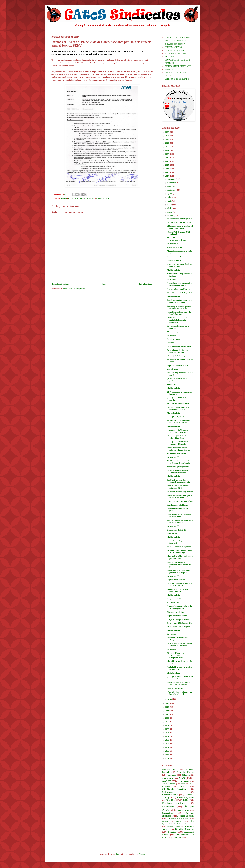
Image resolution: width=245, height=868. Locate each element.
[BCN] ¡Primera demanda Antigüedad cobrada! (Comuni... (177, 320)
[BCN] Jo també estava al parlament (177, 380)
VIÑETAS (169, 76)
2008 (167, 722)
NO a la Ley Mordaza (176, 688)
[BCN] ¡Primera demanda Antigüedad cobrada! (177, 471)
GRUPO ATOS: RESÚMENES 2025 (179, 60)
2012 (167, 707)
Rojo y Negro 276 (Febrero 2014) (180, 623)
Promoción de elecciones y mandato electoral (177, 351)
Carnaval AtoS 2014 (175, 261)
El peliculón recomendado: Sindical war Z (178, 590)
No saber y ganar (174, 339)
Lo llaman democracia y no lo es (180, 492)
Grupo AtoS (101, 198)
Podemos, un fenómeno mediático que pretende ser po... (179, 564)
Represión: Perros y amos (177, 616)
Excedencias (172, 533)
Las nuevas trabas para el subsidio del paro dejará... (179, 449)
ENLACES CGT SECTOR (175, 44)
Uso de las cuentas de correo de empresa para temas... (179, 301)
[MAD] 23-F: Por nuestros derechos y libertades (178, 443)
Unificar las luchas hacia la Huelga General (178, 639)
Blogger (142, 854)
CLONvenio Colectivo (174, 789)
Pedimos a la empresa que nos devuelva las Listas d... (179, 307)
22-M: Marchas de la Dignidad (179, 219)
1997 (167, 754)
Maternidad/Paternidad (178, 819)
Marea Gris (172, 385)
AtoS (182, 778)
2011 (167, 711)
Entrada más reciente (61, 284)
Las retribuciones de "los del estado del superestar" (178, 684)
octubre (171, 186)
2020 (167, 154)
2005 (167, 733)
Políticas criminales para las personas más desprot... (178, 571)
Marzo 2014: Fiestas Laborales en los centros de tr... (179, 239)
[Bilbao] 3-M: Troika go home (179, 222)
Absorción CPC (170, 769)
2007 (167, 725)
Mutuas (165, 821)
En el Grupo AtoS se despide (178, 627)
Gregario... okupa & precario (179, 619)
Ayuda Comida (169, 784)
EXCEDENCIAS (171, 57)
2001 (167, 747)
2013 (167, 703)
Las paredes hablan (175, 599)
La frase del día (173, 244)
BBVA (71, 198)
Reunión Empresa (184, 829)
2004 (167, 736)
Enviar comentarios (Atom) (74, 289)
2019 (167, 158)
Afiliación (186, 775)
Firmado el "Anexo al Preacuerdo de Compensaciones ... (176, 655)
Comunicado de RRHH (176, 530)
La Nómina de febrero (176, 257)
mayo (170, 205)
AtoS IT (167, 781)
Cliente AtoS (78, 198)
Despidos (171, 800)
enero (170, 699)
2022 (167, 147)
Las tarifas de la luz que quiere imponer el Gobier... (179, 497)
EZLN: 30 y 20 (173, 603)
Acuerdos (64, 198)
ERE (185, 800)
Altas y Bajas (168, 778)
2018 (167, 161)
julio (170, 197)
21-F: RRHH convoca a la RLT (179, 404)
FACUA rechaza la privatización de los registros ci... (180, 521)
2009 (167, 718)
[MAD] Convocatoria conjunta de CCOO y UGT (179, 584)
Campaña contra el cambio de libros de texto (179, 516)
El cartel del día (173, 413)
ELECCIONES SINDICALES (176, 53)
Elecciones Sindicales (174, 803)
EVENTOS (169, 69)
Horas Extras (184, 810)
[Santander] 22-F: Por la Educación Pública (177, 437)
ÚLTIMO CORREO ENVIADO (177, 79)
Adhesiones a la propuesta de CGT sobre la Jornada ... (179, 422)
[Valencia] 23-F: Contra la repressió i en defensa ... (178, 431)
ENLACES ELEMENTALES (176, 41)
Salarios (172, 832)
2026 (167, 132)
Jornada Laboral (185, 816)
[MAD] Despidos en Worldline (179, 346)
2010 (167, 714)
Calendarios (168, 792)
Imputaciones (168, 813)
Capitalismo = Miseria (176, 580)
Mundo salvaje (173, 332)
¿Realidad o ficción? (175, 247)
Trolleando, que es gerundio (178, 467)
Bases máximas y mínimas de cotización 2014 (179, 487)
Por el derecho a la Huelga (178, 505)
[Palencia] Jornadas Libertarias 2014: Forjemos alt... (180, 607)
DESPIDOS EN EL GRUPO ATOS (178, 66)
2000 (167, 751)
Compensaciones (89, 198)
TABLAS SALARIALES (174, 50)
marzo (170, 212)
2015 (167, 172)
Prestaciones (189, 824)
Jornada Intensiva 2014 (176, 453)
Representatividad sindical (178, 366)
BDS (183, 784)
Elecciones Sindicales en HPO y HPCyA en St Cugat (180, 551)
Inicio (104, 284)
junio (170, 201)
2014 (167, 176)
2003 (167, 740)
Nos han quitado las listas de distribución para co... (178, 408)
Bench (183, 786)
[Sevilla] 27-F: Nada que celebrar (180, 356)
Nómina (178, 821)
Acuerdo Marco (185, 772)
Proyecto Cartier (173, 827)
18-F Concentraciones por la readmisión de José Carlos (179, 462)
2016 (167, 169)
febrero (171, 216)
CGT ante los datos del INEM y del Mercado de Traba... (180, 645)
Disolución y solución (175, 612)
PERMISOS (169, 63)
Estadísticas (168, 807)
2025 (167, 136)
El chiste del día (173, 270)
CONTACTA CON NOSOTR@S (177, 38)
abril (170, 208)
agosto (170, 194)
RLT (107, 198)
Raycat (118, 854)
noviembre (172, 183)
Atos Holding (184, 781)
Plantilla (177, 824)
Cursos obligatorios (185, 798)
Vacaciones (177, 837)
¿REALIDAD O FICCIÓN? (175, 73)
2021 (167, 150)
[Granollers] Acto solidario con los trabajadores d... (179, 693)
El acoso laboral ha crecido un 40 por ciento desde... (180, 557)
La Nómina (172, 634)
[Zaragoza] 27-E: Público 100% (180, 289)
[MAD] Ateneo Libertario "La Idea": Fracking (179, 313)
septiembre (172, 190)
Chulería (171, 343)
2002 (167, 744)
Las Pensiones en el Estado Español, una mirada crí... (179, 481)
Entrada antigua (146, 284)
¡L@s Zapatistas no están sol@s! (180, 501)
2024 (167, 139)
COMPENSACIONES (173, 47)
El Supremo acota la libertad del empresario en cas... (180, 227)
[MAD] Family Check (176, 417)
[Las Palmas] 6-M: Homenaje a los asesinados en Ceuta (180, 284)
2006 (167, 729)
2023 (167, 143)
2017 (167, 165)
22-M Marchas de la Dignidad (179, 547)
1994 (167, 758)
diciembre (172, 179)
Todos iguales (172, 369)
